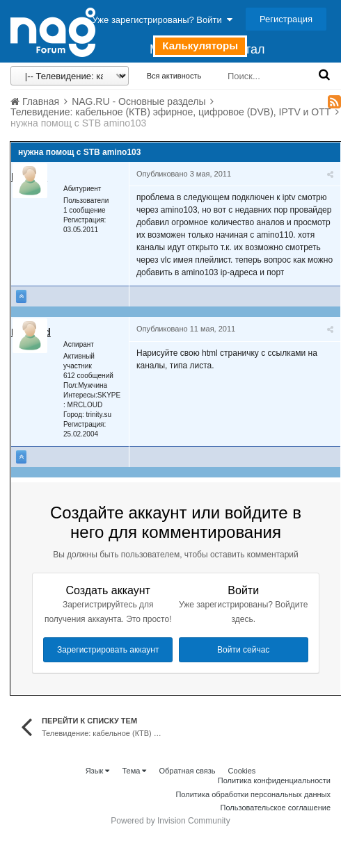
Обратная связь (188, 771)
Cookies (242, 771)
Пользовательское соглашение (276, 808)
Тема (134, 771)
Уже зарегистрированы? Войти (162, 20)
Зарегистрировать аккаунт (108, 650)
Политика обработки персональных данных (253, 794)
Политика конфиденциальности (274, 780)
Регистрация (286, 19)
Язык (98, 771)
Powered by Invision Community (170, 821)
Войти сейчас (243, 650)
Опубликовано (184, 174)
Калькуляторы (200, 46)
